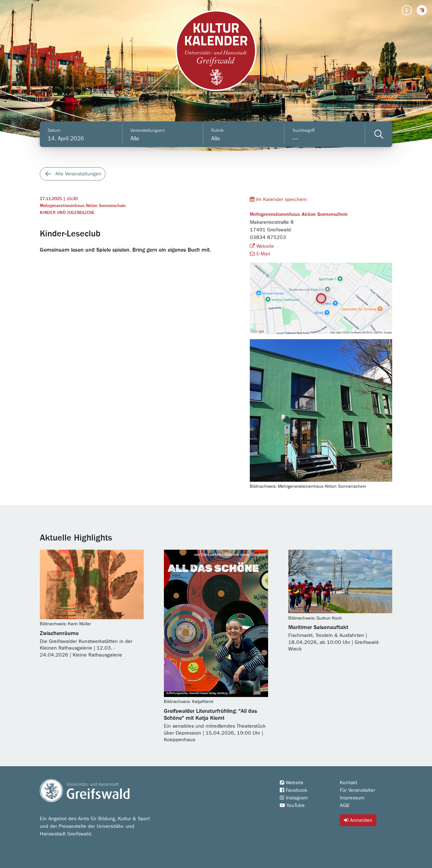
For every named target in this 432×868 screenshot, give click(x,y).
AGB (345, 805)
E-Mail (260, 254)
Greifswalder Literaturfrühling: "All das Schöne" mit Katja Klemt (210, 715)
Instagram (294, 798)
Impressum (352, 798)
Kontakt (348, 783)
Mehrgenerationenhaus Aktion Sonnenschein (83, 206)
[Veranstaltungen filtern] (379, 134)
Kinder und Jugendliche (67, 213)
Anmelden (358, 820)
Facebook (294, 790)
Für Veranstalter (357, 790)
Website (262, 246)
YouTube (292, 805)
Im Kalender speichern (278, 199)
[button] (422, 10)
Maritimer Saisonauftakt (318, 627)
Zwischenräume (59, 633)
